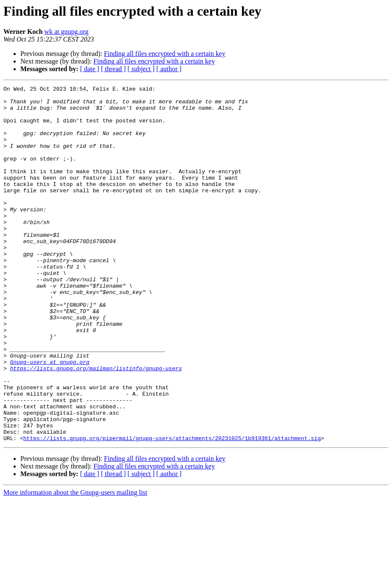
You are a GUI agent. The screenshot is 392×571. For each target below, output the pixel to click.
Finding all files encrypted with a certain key (165, 54)
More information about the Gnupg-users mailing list (75, 564)
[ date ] (90, 69)
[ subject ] (141, 69)
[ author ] (169, 69)
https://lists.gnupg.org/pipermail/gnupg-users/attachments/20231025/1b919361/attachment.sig (172, 509)
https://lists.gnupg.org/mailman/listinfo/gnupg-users (96, 425)
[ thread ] (113, 69)
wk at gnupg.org (67, 32)
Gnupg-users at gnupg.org (50, 418)
